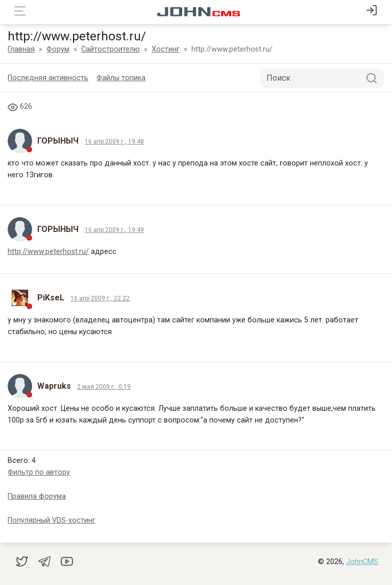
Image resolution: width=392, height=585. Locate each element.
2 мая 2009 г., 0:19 (104, 387)
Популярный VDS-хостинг (52, 520)
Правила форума (37, 496)
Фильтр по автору (39, 472)
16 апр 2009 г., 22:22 (100, 298)
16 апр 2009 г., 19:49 (114, 230)
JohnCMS (362, 562)
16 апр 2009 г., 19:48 (114, 142)
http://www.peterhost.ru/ (48, 252)
